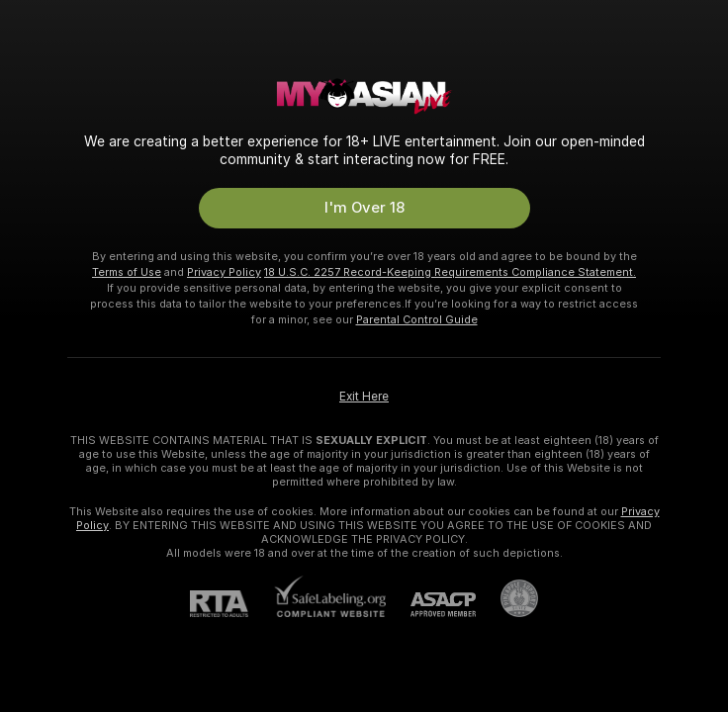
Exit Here (364, 397)
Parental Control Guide (417, 319)
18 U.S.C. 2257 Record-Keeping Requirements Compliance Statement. (450, 272)
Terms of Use (127, 272)
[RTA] (231, 604)
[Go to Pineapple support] (507, 598)
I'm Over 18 (364, 208)
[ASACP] (431, 605)
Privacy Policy (224, 272)
